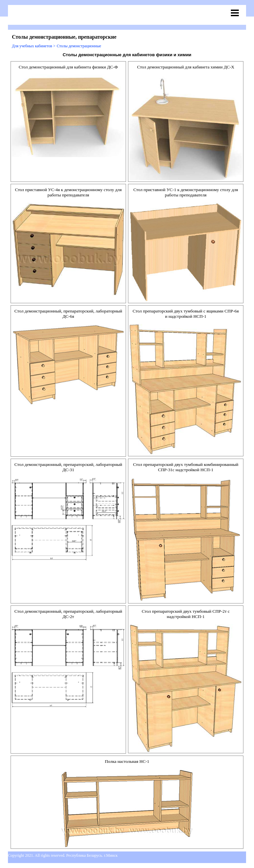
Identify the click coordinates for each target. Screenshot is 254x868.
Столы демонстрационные (79, 46)
